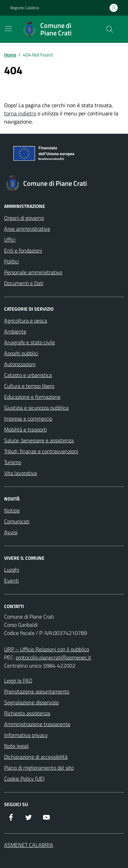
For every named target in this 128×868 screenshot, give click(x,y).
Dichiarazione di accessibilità (36, 757)
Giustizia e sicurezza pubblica (36, 408)
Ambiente (15, 331)
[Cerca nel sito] (110, 29)
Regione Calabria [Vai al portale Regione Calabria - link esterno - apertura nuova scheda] (25, 8)
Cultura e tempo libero (29, 386)
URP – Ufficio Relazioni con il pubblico (47, 649)
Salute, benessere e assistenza (39, 440)
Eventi (11, 580)
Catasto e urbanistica (28, 375)
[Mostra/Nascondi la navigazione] (8, 29)
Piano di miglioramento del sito (39, 768)
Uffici (10, 240)
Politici (11, 261)
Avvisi (11, 532)
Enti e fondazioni (23, 250)
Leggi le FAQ (18, 681)
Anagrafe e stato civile (30, 342)
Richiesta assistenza (27, 713)
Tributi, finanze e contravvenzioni (41, 451)
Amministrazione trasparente (37, 724)
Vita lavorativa (20, 473)
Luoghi (12, 570)
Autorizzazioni (20, 364)
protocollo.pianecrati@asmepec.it (53, 657)
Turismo (13, 462)
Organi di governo (24, 218)
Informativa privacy (26, 735)
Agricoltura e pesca (26, 321)
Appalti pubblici (21, 353)
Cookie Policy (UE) (24, 779)
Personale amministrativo (33, 272)
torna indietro (20, 113)
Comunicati (17, 521)
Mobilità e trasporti (25, 429)
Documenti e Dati (24, 283)
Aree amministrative (27, 229)
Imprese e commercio (28, 419)
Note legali (16, 746)
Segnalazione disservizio (31, 702)
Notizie (12, 510)
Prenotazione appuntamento (37, 691)
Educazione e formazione (32, 397)
